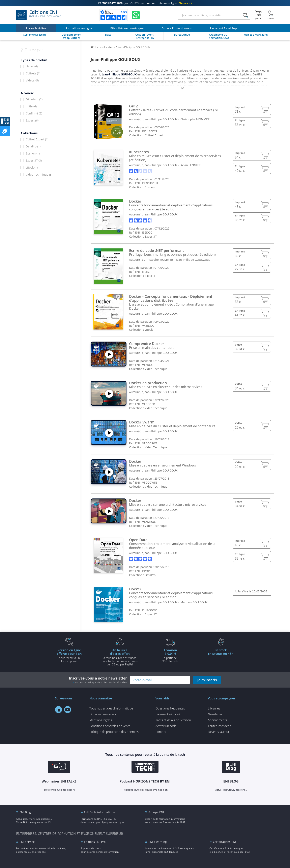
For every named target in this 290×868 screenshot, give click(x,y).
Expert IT (34, 160)
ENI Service (27, 842)
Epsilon (33, 153)
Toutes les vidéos (219, 726)
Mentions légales (101, 720)
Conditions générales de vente (110, 726)
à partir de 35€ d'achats (170, 655)
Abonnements (217, 720)
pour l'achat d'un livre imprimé (69, 655)
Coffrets (33, 73)
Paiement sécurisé (168, 714)
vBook (32, 167)
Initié (31, 106)
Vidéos (32, 80)
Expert (32, 120)
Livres (32, 66)
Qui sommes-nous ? (103, 714)
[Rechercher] (245, 15)
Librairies (214, 708)
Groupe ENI (156, 812)
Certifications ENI (224, 842)
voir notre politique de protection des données (101, 682)
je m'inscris (207, 680)
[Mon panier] (258, 15)
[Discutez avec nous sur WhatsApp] (136, 15)
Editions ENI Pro (95, 842)
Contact (161, 732)
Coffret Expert (37, 139)
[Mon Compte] (270, 15)
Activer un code (166, 726)
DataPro (33, 146)
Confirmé (34, 113)
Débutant (34, 99)
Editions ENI (39, 15)
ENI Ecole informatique (99, 812)
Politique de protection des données (114, 732)
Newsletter (215, 714)
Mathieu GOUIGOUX (194, 602)
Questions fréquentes (170, 708)
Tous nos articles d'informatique (111, 708)
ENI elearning (158, 842)
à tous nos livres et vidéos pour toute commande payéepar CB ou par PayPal (120, 657)
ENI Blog (25, 812)
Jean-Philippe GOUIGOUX (161, 119)
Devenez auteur (219, 732)
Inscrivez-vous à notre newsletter (98, 680)
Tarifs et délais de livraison (173, 720)
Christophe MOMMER (195, 119)
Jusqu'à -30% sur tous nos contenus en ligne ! (145, 3)
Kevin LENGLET (191, 165)
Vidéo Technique (39, 175)
